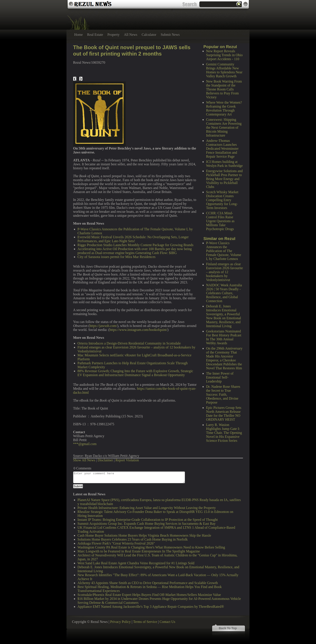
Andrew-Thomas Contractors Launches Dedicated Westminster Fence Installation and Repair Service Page (222, 149)
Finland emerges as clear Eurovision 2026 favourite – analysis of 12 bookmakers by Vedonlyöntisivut (224, 272)
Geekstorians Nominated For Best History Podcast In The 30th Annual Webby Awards (224, 337)
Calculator (149, 35)
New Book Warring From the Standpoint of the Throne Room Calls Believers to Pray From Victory (224, 89)
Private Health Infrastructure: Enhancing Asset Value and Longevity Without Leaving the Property (147, 508)
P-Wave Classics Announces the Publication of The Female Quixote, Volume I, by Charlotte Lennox (224, 251)
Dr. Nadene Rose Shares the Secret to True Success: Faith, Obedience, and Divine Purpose (223, 394)
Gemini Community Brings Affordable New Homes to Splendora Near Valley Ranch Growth (224, 70)
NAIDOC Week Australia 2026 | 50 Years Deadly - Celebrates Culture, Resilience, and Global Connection (224, 293)
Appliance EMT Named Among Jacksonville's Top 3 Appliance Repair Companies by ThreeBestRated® (151, 607)
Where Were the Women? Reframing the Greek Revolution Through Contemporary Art (224, 108)
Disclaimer (105, 460)
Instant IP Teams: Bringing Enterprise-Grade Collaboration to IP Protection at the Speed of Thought (148, 520)
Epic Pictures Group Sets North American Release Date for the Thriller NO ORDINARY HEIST (224, 414)
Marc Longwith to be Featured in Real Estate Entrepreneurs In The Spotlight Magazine (139, 551)
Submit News (170, 35)
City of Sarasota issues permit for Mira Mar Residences (116, 257)
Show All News (84, 460)
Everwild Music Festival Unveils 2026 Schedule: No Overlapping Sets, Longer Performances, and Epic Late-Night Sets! (133, 239)
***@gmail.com (85, 444)
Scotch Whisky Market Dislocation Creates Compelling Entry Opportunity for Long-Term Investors (222, 200)
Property (114, 35)
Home (78, 35)
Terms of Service (145, 622)
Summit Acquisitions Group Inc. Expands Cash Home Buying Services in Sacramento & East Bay (146, 524)
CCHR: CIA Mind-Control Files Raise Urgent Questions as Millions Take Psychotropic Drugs (220, 221)
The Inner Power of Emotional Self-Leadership (220, 377)
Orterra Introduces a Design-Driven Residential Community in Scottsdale (129, 343)
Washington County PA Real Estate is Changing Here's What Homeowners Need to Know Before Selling (151, 547)
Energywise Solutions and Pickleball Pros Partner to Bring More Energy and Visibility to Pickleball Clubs (224, 179)
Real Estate (95, 35)
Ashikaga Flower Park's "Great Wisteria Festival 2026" (116, 543)
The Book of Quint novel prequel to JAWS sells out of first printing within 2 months (132, 51)
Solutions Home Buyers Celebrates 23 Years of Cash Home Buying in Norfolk (133, 539)
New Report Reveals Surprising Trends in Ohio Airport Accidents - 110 (224, 55)
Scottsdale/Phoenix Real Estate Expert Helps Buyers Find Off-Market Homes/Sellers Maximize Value (149, 595)
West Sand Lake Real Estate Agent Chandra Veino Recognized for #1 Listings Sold (136, 563)
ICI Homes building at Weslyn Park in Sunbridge (224, 164)
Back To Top (228, 628)
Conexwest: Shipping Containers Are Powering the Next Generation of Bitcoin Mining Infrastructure (224, 127)
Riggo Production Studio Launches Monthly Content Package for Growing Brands (135, 245)
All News (131, 35)
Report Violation (127, 460)
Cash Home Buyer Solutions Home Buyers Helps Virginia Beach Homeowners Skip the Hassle (144, 535)
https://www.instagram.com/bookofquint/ (138, 330)
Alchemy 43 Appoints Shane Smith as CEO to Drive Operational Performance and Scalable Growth (148, 583)
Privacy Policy (120, 622)
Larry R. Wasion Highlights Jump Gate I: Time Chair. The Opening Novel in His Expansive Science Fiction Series (224, 433)
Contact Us (167, 622)
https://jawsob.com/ (103, 326)
